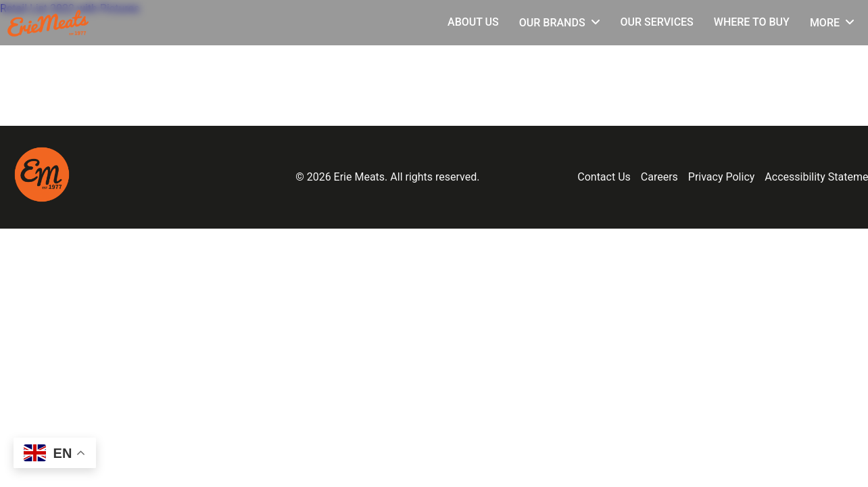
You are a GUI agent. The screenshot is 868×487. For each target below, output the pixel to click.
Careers (659, 177)
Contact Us (604, 177)
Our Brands (552, 23)
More (825, 23)
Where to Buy (752, 22)
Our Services (657, 22)
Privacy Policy (722, 177)
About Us (473, 22)
